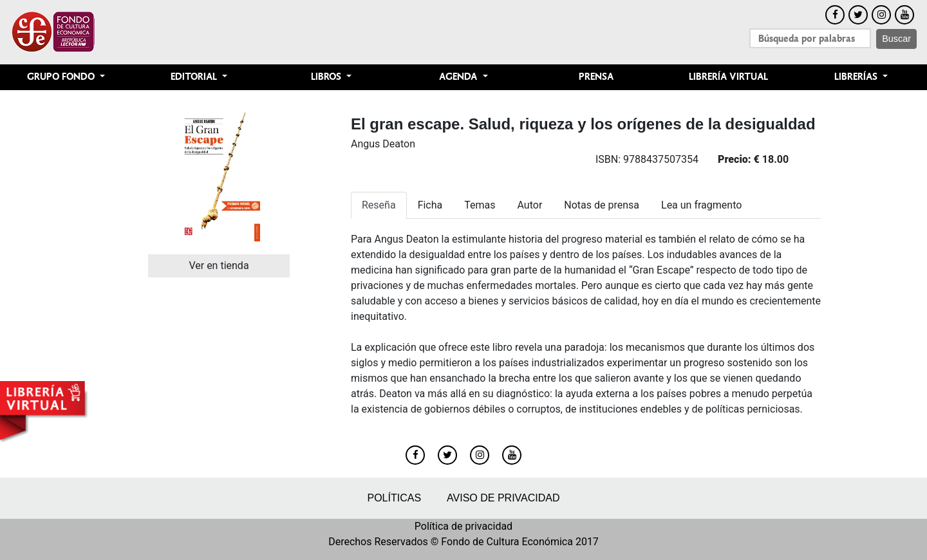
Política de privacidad (464, 526)
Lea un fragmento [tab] (701, 205)
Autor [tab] (530, 205)
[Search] (810, 38)
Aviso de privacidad (503, 498)
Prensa (596, 77)
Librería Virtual (728, 77)
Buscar (896, 39)
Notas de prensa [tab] (602, 205)
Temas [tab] (480, 205)
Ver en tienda (219, 266)
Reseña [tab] (379, 205)
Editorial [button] (195, 77)
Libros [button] (327, 77)
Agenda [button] (459, 77)
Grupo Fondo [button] (62, 77)
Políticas (394, 498)
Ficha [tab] (430, 205)
